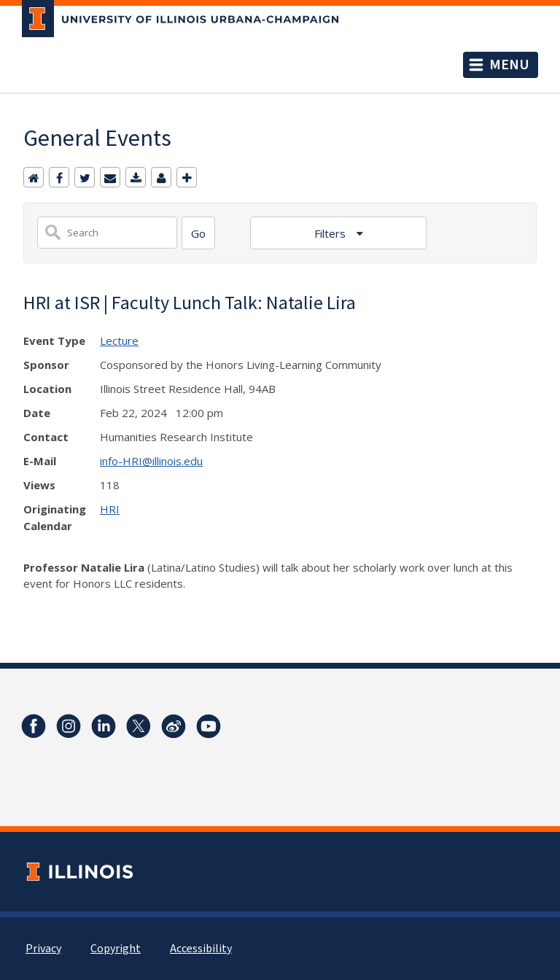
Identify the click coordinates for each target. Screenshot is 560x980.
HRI (110, 509)
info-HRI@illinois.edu (151, 461)
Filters (331, 233)
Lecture (119, 341)
